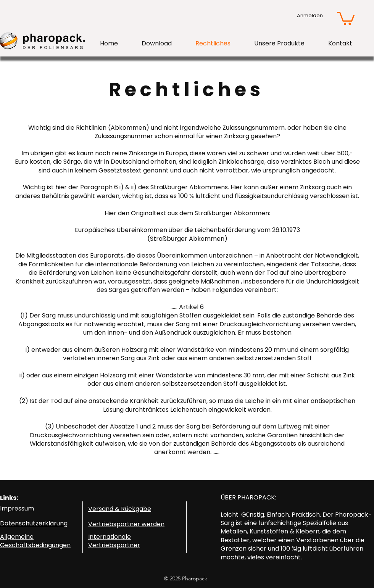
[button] (346, 18)
